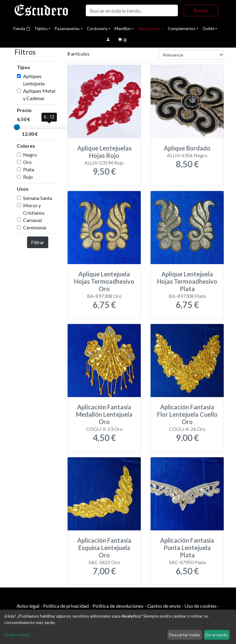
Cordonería (97, 29)
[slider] (17, 127)
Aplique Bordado (187, 148)
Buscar (201, 10)
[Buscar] (132, 10)
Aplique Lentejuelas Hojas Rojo (104, 152)
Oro (27, 162)
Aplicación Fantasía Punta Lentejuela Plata (187, 548)
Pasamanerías (67, 29)
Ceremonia (35, 227)
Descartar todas (185, 635)
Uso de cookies (201, 606)
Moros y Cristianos (34, 209)
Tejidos (41, 29)
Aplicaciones (149, 29)
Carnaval (32, 220)
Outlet (208, 29)
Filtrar (38, 242)
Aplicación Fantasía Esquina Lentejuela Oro (104, 548)
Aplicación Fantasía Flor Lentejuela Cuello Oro (187, 414)
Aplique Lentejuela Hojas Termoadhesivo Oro (104, 281)
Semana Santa (37, 198)
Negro (30, 155)
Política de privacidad (66, 606)
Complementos (182, 29)
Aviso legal (28, 606)
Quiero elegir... (18, 635)
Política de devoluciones (118, 606)
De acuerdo (217, 635)
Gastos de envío (164, 606)
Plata (29, 169)
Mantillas (123, 29)
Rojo (28, 177)
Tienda (21, 29)
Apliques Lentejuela (34, 80)
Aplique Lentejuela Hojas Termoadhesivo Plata (187, 281)
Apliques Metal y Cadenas (39, 94)
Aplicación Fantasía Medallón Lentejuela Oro (104, 414)
